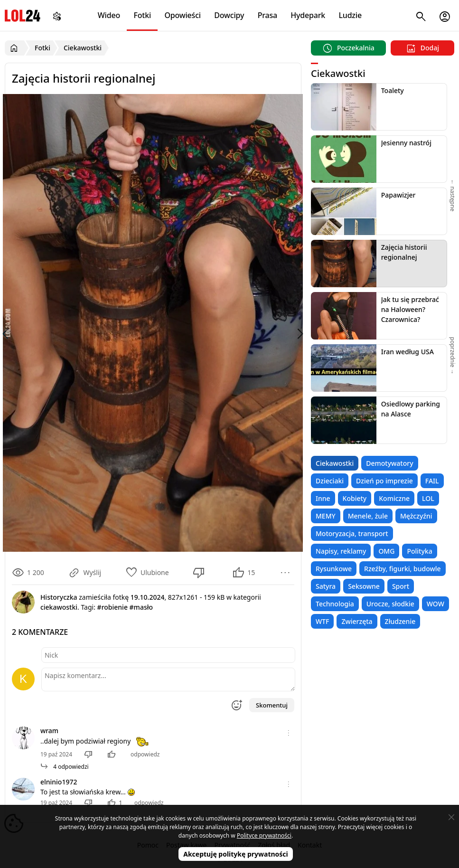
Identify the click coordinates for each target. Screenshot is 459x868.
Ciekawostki (335, 463)
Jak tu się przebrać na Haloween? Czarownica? (410, 309)
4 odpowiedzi (65, 767)
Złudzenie (400, 621)
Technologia (335, 604)
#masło (141, 607)
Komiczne (394, 498)
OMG (386, 551)
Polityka (419, 551)
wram (49, 731)
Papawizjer (398, 195)
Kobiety (355, 498)
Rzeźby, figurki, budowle (403, 569)
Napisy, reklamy (341, 551)
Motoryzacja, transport (352, 533)
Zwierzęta (357, 621)
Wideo (109, 15)
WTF (322, 621)
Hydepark (308, 15)
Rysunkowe (334, 569)
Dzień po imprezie (384, 481)
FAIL (432, 481)
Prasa (267, 15)
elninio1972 (59, 782)
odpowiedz (145, 754)
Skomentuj (272, 705)
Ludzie (350, 15)
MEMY (326, 516)
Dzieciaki (330, 481)
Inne (323, 498)
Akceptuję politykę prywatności (236, 854)
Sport (401, 586)
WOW (436, 604)
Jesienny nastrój (406, 143)
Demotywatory (389, 463)
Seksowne (364, 586)
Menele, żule (368, 516)
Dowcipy (229, 15)
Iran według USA (407, 352)
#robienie (112, 607)
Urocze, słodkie (390, 604)
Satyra (326, 586)
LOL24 (23, 15)
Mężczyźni (416, 516)
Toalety (393, 90)
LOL (428, 498)
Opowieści (183, 15)
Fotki (142, 15)
